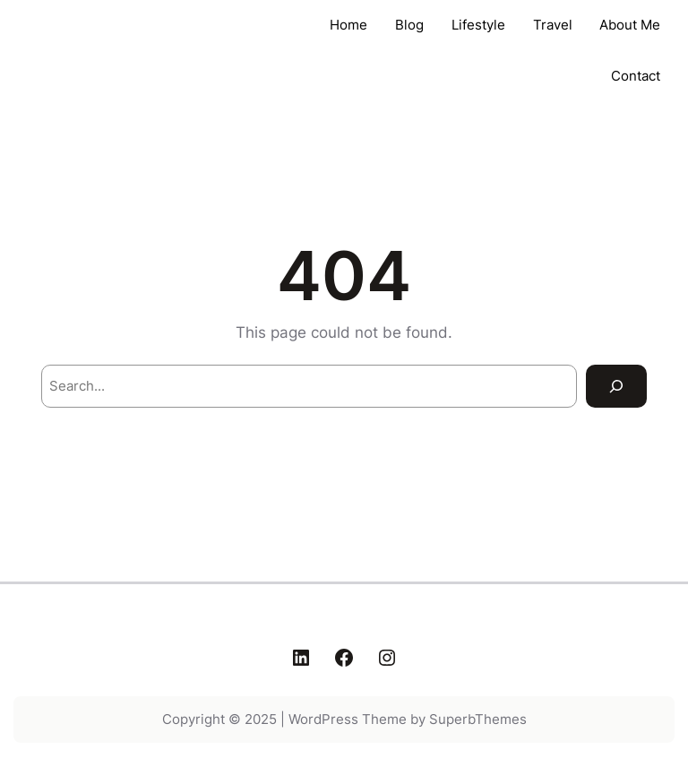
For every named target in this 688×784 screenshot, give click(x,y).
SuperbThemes (478, 719)
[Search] (616, 386)
